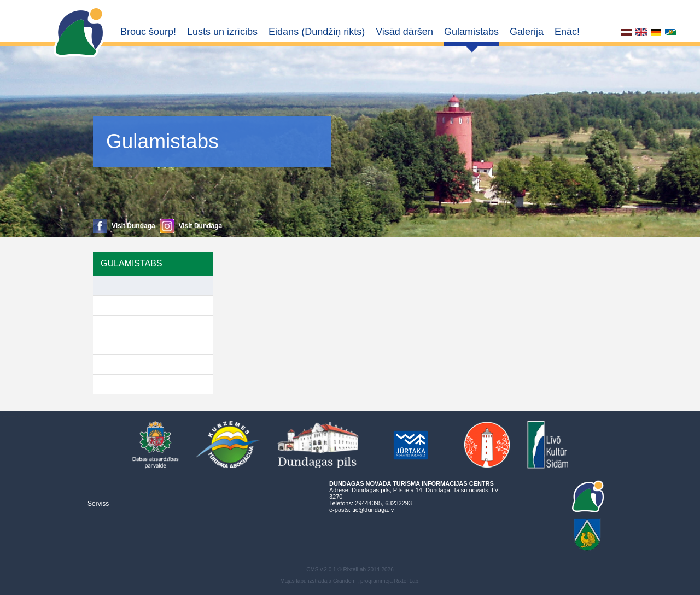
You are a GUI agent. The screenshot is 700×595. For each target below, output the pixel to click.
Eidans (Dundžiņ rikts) (317, 32)
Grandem (345, 581)
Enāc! (567, 32)
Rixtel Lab (406, 581)
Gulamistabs (471, 32)
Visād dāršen (404, 32)
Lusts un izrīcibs (222, 32)
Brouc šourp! (148, 32)
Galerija (527, 32)
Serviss (98, 504)
